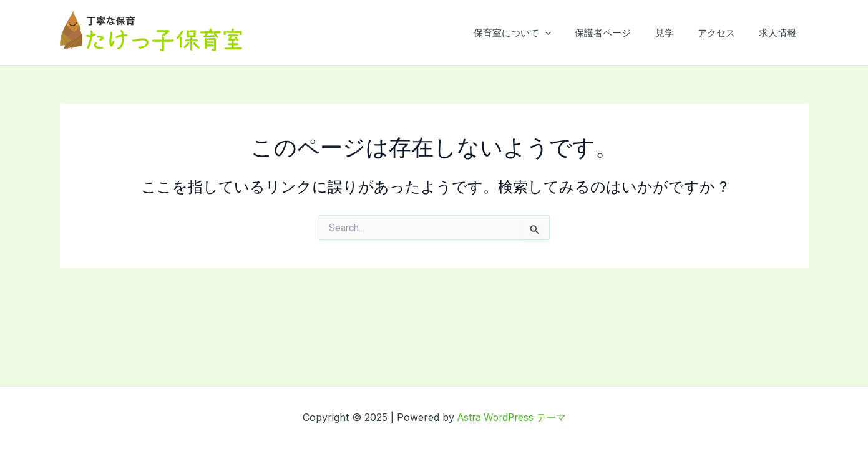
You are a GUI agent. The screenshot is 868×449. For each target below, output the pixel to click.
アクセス (724, 33)
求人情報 (781, 33)
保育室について (536, 33)
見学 (678, 33)
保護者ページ (622, 33)
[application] (569, 33)
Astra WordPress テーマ (511, 417)
